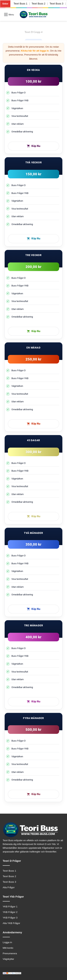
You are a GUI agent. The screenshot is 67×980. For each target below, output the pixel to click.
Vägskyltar (8, 959)
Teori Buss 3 (57, 4)
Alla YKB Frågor (11, 923)
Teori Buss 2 (39, 4)
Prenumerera (10, 953)
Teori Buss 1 (20, 4)
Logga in (7, 942)
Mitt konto (8, 948)
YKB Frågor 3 (10, 918)
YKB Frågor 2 (10, 912)
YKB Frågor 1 (10, 907)
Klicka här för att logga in (35, 51)
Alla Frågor (9, 887)
